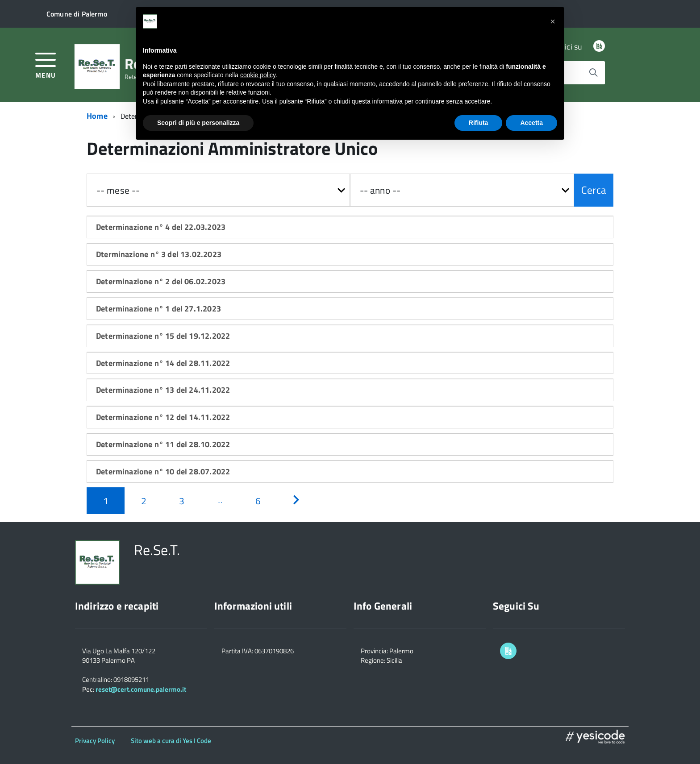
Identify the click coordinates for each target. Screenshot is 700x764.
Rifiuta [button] (479, 123)
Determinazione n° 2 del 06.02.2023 (161, 281)
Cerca (594, 190)
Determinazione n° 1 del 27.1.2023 (158, 309)
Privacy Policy (95, 741)
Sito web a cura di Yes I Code (171, 741)
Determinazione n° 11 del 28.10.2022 (163, 444)
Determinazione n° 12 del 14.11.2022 (163, 417)
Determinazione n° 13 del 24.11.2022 (163, 390)
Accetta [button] (531, 123)
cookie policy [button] (258, 75)
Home (97, 116)
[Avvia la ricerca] (593, 73)
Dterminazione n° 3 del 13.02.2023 (159, 254)
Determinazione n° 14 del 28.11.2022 (163, 363)
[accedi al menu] (46, 64)
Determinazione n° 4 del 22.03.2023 (161, 227)
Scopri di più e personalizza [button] (198, 123)
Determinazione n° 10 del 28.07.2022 (163, 471)
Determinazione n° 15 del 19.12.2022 (163, 336)
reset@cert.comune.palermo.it (141, 689)
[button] (553, 21)
